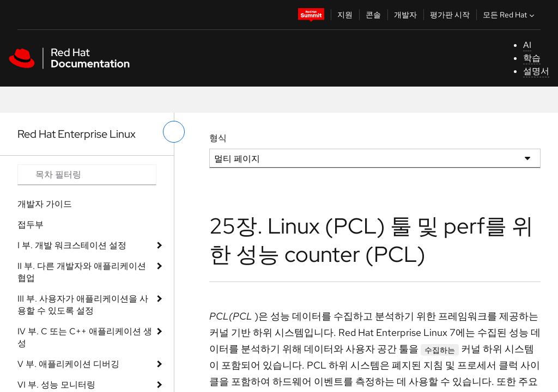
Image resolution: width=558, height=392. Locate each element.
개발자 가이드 (45, 204)
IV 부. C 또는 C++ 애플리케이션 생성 (85, 337)
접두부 (31, 225)
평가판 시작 (450, 15)
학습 (532, 58)
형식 (218, 138)
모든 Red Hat (510, 15)
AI (527, 45)
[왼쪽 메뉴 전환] (174, 132)
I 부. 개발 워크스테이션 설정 (72, 245)
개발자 (405, 15)
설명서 (536, 71)
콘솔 (373, 15)
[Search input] (87, 175)
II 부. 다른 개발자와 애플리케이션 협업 (82, 272)
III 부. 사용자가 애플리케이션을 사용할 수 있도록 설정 (83, 305)
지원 (345, 15)
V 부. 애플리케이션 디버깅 (68, 364)
